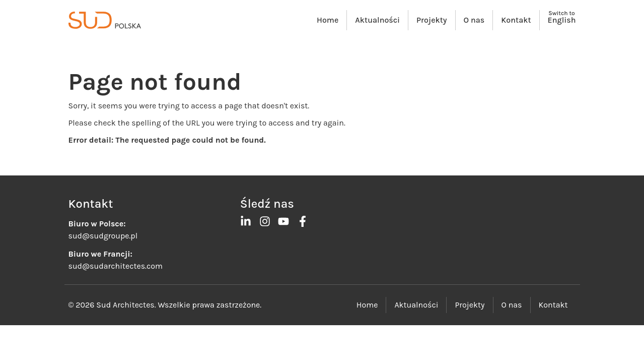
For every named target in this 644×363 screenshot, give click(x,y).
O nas (474, 20)
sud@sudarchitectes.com (116, 266)
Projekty (432, 20)
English (562, 20)
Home (328, 20)
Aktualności (377, 20)
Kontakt (516, 20)
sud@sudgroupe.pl (103, 236)
